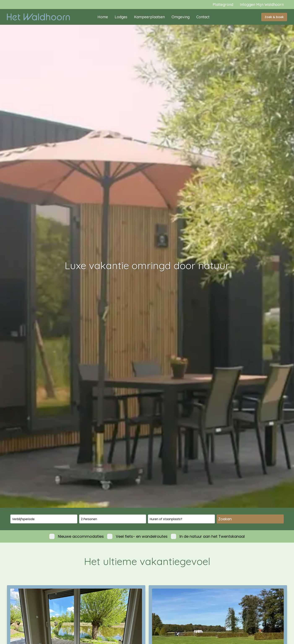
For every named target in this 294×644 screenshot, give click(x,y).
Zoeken (225, 519)
